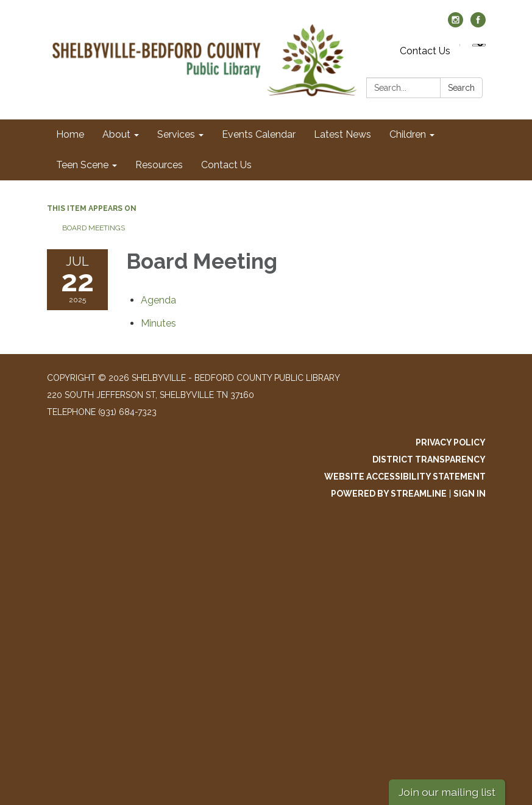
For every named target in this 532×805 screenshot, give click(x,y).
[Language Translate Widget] (479, 45)
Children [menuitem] (408, 134)
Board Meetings (94, 228)
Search (461, 88)
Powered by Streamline (389, 494)
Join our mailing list (447, 792)
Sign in (470, 494)
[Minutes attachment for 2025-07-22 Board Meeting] (158, 323)
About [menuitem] (116, 134)
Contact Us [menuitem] (226, 165)
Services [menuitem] (176, 134)
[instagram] (456, 24)
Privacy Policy (451, 442)
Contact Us (425, 51)
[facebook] (478, 24)
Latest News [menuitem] (342, 134)
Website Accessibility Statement (405, 477)
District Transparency (429, 459)
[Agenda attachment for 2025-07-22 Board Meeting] (158, 300)
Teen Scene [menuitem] (82, 165)
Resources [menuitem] (159, 165)
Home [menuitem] (70, 134)
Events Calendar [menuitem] (259, 134)
